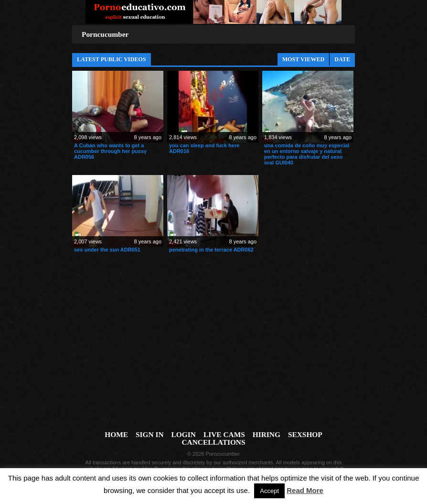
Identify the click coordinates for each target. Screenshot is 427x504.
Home (116, 434)
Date (342, 59)
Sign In (150, 434)
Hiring (267, 434)
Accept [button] (269, 491)
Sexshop (305, 434)
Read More (305, 490)
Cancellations (213, 442)
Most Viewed (304, 59)
